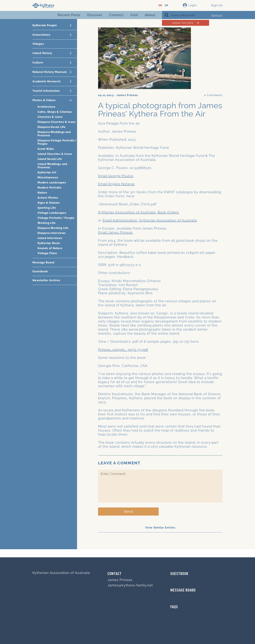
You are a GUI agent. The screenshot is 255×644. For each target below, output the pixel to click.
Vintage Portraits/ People (56, 218)
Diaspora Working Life (53, 228)
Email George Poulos (116, 176)
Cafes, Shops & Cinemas (55, 112)
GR (166, 5)
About (150, 15)
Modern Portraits (49, 188)
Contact (115, 574)
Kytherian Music (49, 243)
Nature (42, 193)
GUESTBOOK (179, 574)
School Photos (48, 198)
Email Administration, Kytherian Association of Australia (150, 220)
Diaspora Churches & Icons (57, 122)
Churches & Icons (50, 117)
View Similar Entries (160, 528)
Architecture (47, 107)
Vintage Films (47, 253)
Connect (116, 15)
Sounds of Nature (50, 248)
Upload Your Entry (185, 23)
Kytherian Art (47, 172)
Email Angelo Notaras (116, 184)
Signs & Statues (49, 203)
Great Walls (46, 149)
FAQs (174, 607)
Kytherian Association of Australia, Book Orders (139, 212)
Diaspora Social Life (52, 127)
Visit (134, 15)
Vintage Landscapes (52, 213)
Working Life (47, 223)
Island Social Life (50, 159)
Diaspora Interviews (52, 233)
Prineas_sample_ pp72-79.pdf (123, 350)
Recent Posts (69, 15)
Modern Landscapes (52, 183)
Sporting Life (47, 208)
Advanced (217, 15)
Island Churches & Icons (55, 154)
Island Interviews (50, 238)
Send (128, 512)
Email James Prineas (115, 232)
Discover (95, 15)
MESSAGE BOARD (183, 590)
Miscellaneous (48, 177)
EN (160, 5)
